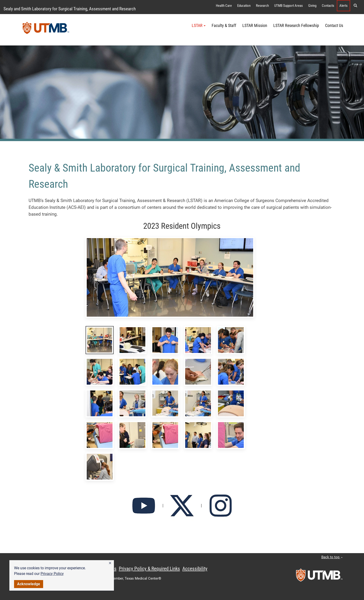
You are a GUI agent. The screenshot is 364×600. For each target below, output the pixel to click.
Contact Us (334, 26)
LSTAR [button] (199, 26)
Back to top (332, 557)
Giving (312, 6)
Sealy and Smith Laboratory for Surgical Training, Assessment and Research (70, 9)
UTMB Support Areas (289, 6)
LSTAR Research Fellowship (296, 26)
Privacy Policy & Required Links (149, 569)
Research (262, 6)
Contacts (328, 6)
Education (244, 6)
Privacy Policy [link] (52, 574)
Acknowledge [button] (29, 584)
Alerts (343, 6)
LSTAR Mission (255, 26)
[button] (110, 563)
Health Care (224, 6)
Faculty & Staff (224, 26)
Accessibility (195, 569)
